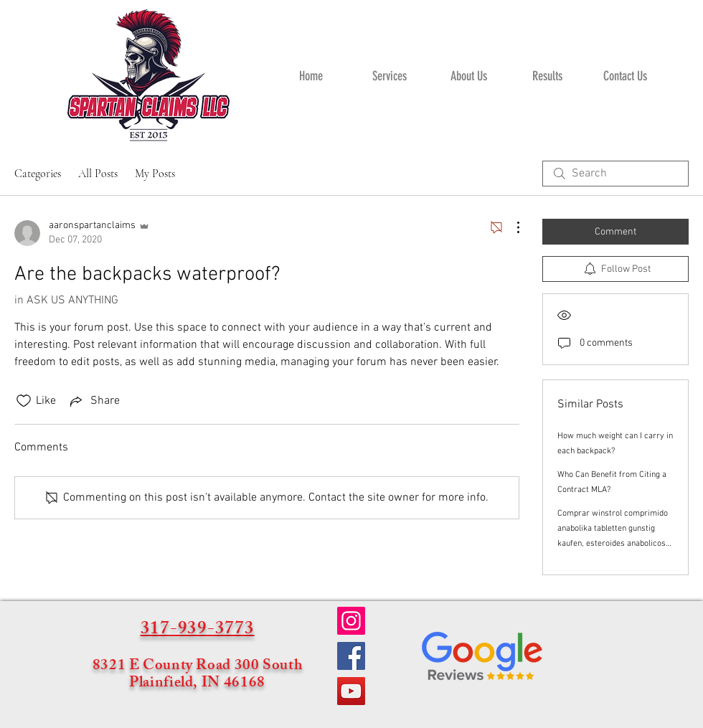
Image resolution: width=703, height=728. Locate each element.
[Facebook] (351, 656)
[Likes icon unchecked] (24, 401)
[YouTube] (351, 691)
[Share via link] (94, 401)
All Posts (98, 174)
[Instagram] (351, 621)
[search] (615, 174)
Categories (38, 174)
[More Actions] (511, 227)
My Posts (155, 174)
